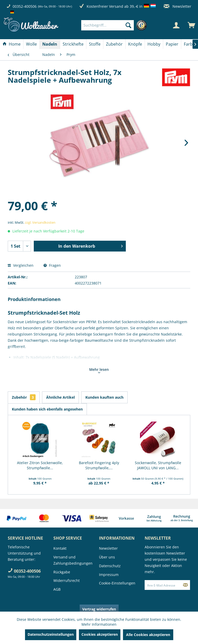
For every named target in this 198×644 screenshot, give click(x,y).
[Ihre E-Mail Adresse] (163, 585)
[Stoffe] (95, 44)
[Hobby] (154, 44)
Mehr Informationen (99, 624)
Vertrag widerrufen (99, 609)
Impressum (109, 575)
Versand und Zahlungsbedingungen (73, 560)
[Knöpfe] (135, 44)
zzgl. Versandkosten (40, 222)
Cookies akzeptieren (100, 634)
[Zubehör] (114, 44)
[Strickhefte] (73, 44)
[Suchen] (128, 25)
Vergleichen (21, 265)
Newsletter (178, 6)
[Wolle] (31, 44)
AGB (57, 589)
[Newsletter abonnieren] (185, 585)
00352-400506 (25, 6)
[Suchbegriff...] (108, 25)
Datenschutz (110, 566)
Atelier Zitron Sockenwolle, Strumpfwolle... (40, 465)
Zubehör (24, 397)
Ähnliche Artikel (60, 397)
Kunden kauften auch (104, 397)
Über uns (107, 557)
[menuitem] (115, 25)
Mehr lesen (99, 370)
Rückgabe (62, 572)
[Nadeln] (50, 44)
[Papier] (172, 44)
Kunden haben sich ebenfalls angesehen (47, 409)
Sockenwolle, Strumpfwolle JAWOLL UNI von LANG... (158, 465)
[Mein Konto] (176, 25)
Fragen (52, 265)
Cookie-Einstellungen (117, 583)
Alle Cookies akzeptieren (148, 635)
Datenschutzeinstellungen (51, 634)
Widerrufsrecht (67, 580)
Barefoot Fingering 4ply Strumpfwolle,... (99, 465)
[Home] (12, 44)
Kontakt (60, 548)
